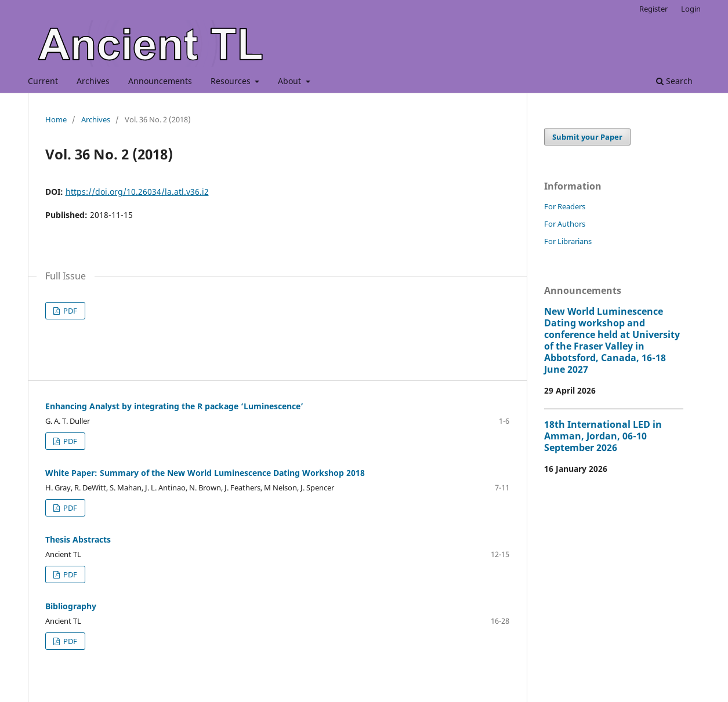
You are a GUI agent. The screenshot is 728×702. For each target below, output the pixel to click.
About (291, 81)
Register (653, 9)
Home (56, 119)
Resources (232, 81)
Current (43, 81)
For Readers (565, 206)
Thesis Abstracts (78, 539)
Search (674, 81)
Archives (93, 81)
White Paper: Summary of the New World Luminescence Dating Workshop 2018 (205, 473)
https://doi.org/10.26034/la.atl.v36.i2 (137, 192)
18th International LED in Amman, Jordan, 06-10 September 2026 (603, 436)
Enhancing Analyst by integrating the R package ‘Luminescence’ (174, 406)
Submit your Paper (587, 137)
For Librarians (568, 241)
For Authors (565, 224)
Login (691, 9)
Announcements (160, 81)
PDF (69, 311)
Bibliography (71, 606)
